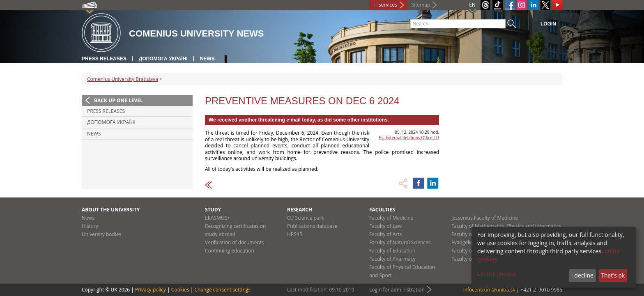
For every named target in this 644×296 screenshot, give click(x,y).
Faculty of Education (392, 251)
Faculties (382, 210)
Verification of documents (235, 242)
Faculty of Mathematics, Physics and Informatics (506, 226)
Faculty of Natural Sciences (400, 242)
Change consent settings (222, 290)
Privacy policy (151, 290)
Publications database (312, 226)
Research (300, 210)
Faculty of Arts (385, 234)
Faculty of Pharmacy (392, 259)
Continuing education (230, 251)
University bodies (101, 234)
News (207, 59)
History (90, 226)
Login (548, 24)
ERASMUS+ (217, 218)
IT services (385, 5)
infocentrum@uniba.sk (489, 290)
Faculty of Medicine (391, 218)
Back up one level (118, 100)
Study (213, 210)
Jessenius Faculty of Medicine (485, 218)
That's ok (613, 275)
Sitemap (421, 5)
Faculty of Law (385, 226)
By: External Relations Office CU (409, 138)
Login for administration (397, 290)
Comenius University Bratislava (123, 79)
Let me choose (497, 274)
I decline (582, 275)
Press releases (104, 59)
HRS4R (295, 234)
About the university (111, 210)
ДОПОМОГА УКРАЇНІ (163, 59)
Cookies (180, 290)
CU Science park (306, 218)
